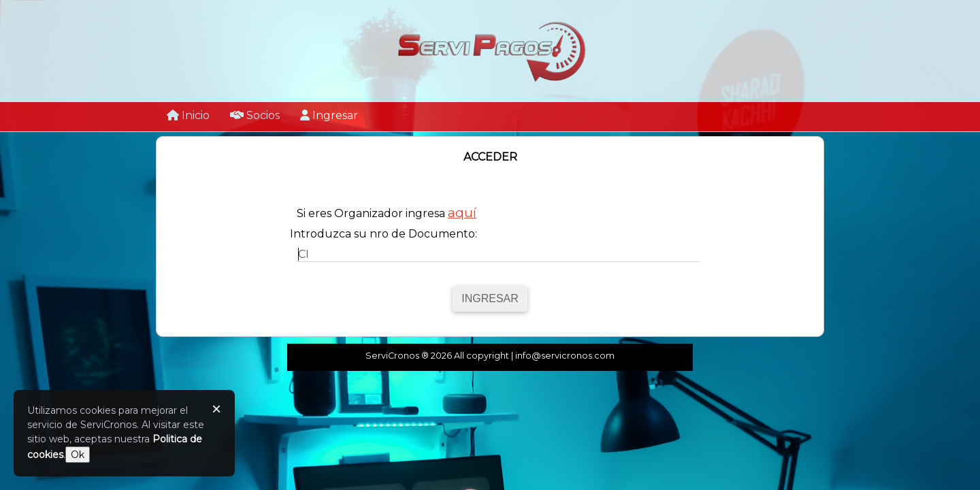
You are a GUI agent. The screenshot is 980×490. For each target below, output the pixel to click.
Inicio (188, 115)
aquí (462, 212)
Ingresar (329, 115)
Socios (255, 115)
